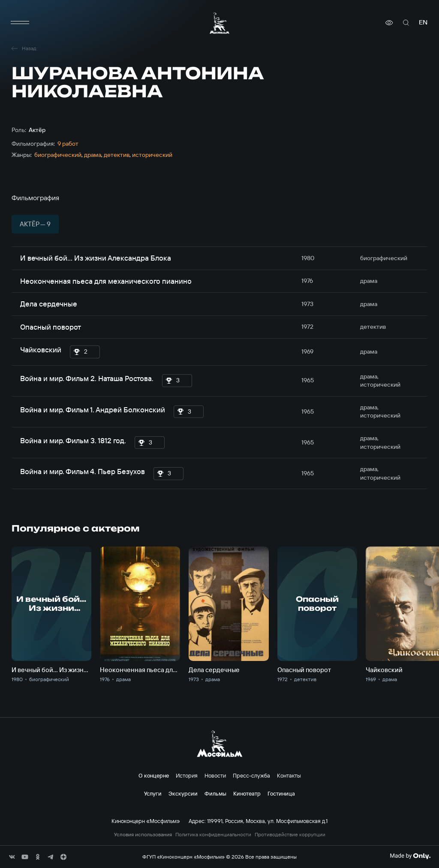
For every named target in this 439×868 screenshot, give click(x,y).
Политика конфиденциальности (213, 835)
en (423, 23)
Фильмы (215, 793)
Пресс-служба (251, 775)
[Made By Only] (410, 856)
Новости (215, 775)
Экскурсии (183, 793)
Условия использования (143, 835)
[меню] (20, 23)
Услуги (153, 793)
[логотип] (219, 23)
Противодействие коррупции (290, 835)
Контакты (289, 775)
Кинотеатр (247, 793)
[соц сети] (12, 857)
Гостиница (281, 793)
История (187, 775)
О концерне (154, 775)
